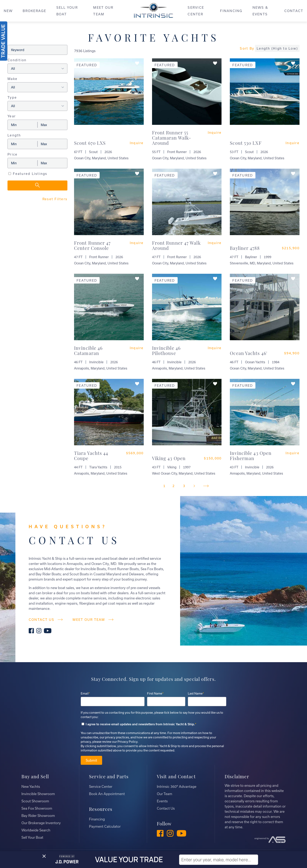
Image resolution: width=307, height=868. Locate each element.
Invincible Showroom (38, 794)
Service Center (101, 786)
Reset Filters (55, 199)
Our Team (165, 794)
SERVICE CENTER (196, 11)
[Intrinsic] (154, 12)
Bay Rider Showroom (38, 816)
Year (12, 116)
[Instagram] (39, 631)
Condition (17, 60)
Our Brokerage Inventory (41, 823)
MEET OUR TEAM (103, 11)
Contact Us (166, 808)
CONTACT (294, 11)
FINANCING (231, 11)
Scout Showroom (35, 801)
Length (14, 135)
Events (162, 801)
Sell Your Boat (32, 837)
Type (12, 97)
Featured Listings (30, 174)
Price (12, 154)
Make (12, 79)
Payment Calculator (105, 826)
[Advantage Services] (270, 840)
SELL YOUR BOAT (67, 11)
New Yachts (31, 786)
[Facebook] (31, 631)
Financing (97, 819)
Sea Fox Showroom (37, 808)
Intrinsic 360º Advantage (177, 786)
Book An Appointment (107, 794)
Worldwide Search (36, 830)
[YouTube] (48, 631)
